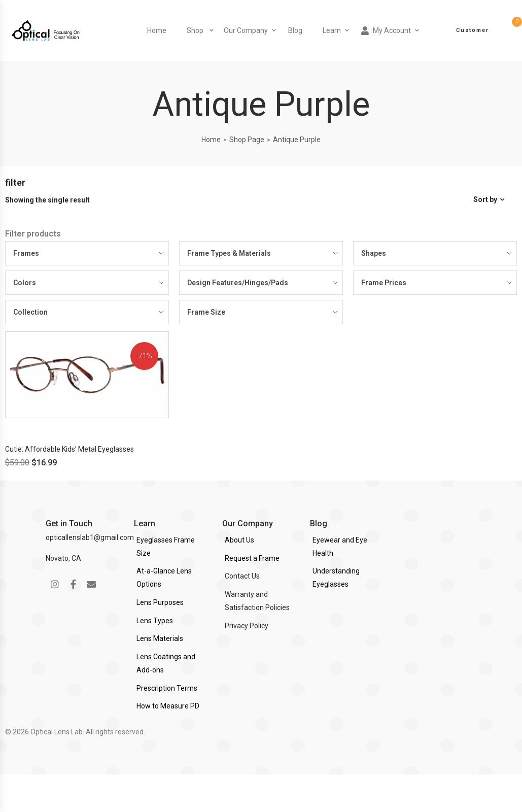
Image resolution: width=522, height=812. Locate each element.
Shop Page (247, 140)
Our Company (246, 30)
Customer (473, 30)
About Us (239, 540)
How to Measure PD (168, 706)
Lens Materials (160, 638)
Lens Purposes (160, 602)
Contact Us (242, 576)
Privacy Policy (247, 626)
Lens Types (155, 621)
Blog (295, 30)
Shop (195, 30)
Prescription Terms (167, 688)
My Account (386, 31)
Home (157, 30)
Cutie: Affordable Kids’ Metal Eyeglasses (69, 449)
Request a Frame (252, 558)
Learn (332, 30)
